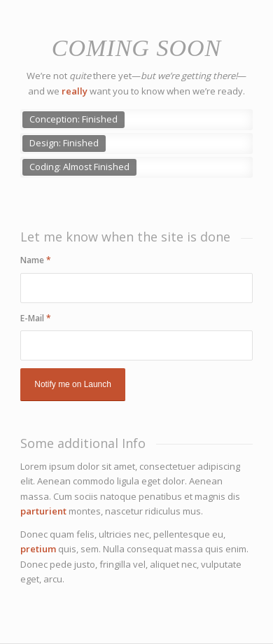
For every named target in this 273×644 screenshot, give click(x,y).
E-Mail (36, 318)
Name (36, 260)
